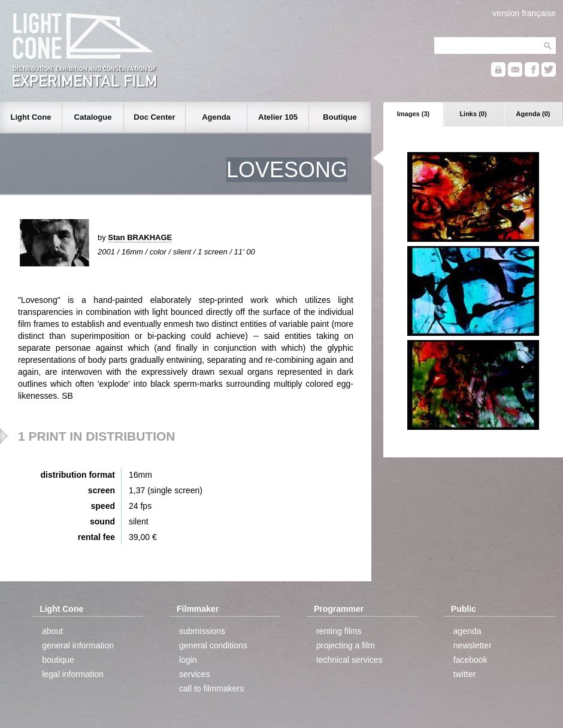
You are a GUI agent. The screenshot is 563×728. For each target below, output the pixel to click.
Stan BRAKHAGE (140, 237)
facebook (470, 660)
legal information (73, 674)
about (52, 631)
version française (524, 13)
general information (78, 645)
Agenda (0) (533, 114)
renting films (339, 631)
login (188, 660)
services (194, 674)
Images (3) (413, 114)
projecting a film (346, 645)
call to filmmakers (211, 688)
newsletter (473, 645)
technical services (349, 660)
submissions (202, 631)
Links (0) (473, 114)
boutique (58, 660)
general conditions (213, 645)
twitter (464, 674)
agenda (467, 631)
